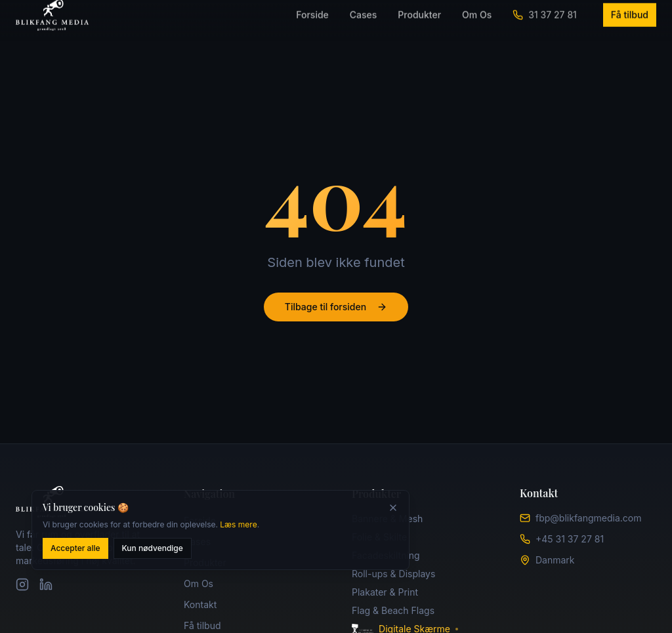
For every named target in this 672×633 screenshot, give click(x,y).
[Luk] (393, 510)
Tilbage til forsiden (336, 307)
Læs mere (238, 526)
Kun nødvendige (153, 550)
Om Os (199, 583)
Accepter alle (75, 550)
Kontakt (200, 604)
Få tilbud (202, 625)
